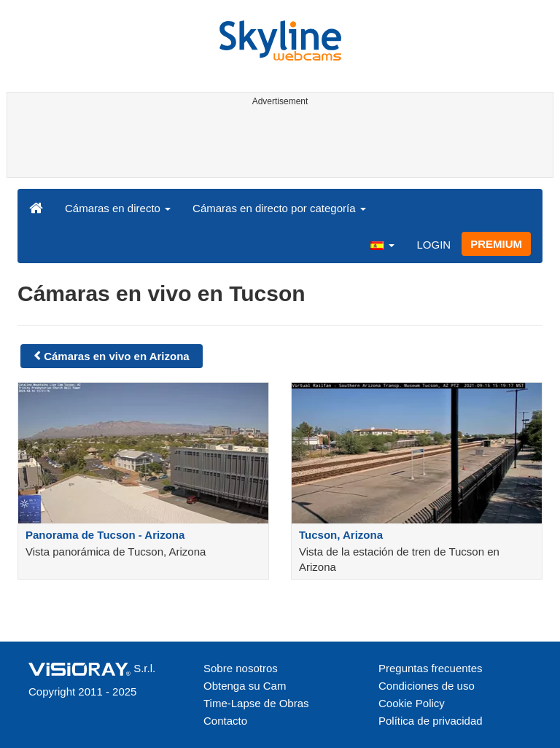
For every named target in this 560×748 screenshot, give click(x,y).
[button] (382, 244)
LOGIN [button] (433, 245)
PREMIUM (496, 244)
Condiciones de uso (427, 686)
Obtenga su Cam (245, 686)
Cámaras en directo (118, 208)
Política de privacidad (431, 721)
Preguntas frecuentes (431, 668)
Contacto (225, 721)
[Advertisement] (277, 144)
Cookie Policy (412, 703)
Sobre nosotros (241, 668)
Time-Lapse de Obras (256, 703)
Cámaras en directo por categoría (279, 208)
